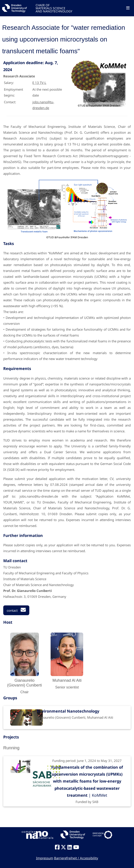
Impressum (45, 858)
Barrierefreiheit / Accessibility (76, 858)
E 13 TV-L (39, 83)
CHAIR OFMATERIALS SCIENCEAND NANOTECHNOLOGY (54, 8)
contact (16, 610)
